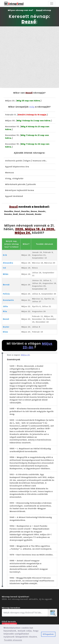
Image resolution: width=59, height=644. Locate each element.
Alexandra (8, 263)
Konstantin (8, 300)
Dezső (6, 319)
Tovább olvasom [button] (13, 640)
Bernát (6, 285)
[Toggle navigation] (52, 3)
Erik (5, 255)
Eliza (5, 332)
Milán (6, 274)
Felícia (6, 294)
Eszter (6, 327)
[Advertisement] (29, 57)
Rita (5, 311)
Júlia (5, 306)
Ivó (5, 268)
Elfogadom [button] (48, 634)
